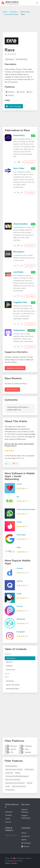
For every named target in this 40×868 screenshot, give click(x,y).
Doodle (20, 568)
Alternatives (11, 658)
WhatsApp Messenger (26, 509)
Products (8, 815)
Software (14, 12)
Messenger (21, 535)
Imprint (24, 840)
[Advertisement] (20, 23)
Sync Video (19, 168)
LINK (19, 547)
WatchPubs (19, 135)
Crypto (8, 819)
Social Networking (11, 14)
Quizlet (20, 581)
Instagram (21, 632)
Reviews (9, 662)
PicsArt (20, 606)
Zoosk (19, 484)
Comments (10, 681)
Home (5, 12)
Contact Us (25, 836)
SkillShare (21, 619)
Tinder (19, 522)
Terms (7, 863)
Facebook (26, 843)
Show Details (30, 162)
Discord (8, 822)
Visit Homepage (15, 106)
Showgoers (19, 252)
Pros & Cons (11, 670)
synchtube (18, 272)
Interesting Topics (13, 689)
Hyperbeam (19, 330)
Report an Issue (11, 835)
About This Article (13, 685)
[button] (37, 3)
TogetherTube (20, 302)
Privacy (14, 863)
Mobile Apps (25, 12)
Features (9, 666)
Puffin (19, 594)
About (24, 833)
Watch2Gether (21, 224)
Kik (18, 497)
